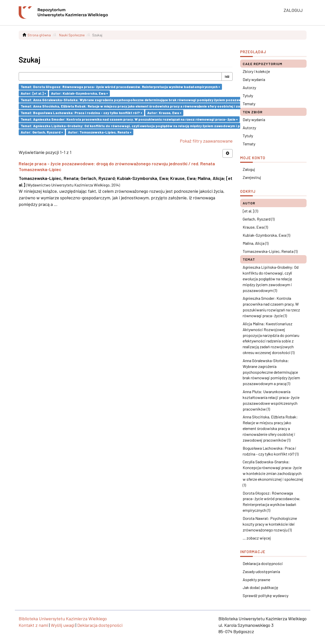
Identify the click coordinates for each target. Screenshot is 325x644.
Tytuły (248, 96)
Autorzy (249, 87)
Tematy (249, 104)
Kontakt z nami (33, 625)
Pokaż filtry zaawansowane (206, 141)
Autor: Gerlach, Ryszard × (42, 132)
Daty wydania (254, 79)
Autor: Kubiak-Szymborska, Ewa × (79, 93)
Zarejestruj (252, 177)
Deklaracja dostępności (263, 563)
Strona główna (39, 35)
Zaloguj (249, 169)
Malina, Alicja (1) (256, 243)
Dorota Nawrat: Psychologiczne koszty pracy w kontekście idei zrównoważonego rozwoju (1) (270, 524)
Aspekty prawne (256, 580)
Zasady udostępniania (261, 571)
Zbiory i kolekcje (256, 71)
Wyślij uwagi (63, 625)
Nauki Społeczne (72, 35)
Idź (227, 76)
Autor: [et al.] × (33, 93)
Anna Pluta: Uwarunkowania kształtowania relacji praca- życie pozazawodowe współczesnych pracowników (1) (271, 400)
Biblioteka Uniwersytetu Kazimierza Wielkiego (63, 619)
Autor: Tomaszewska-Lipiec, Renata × (100, 132)
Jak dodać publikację (260, 587)
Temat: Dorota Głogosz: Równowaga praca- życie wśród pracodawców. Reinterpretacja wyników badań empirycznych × (120, 87)
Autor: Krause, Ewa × (164, 113)
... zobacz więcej (257, 538)
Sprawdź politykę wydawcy (266, 595)
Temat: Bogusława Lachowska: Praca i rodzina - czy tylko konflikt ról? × (81, 113)
